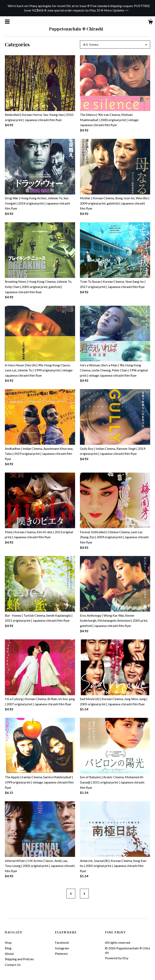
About (9, 953)
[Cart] (150, 23)
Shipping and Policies (19, 959)
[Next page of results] (84, 894)
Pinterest (61, 953)
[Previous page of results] (71, 894)
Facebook (62, 942)
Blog (8, 948)
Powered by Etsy (117, 958)
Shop (8, 942)
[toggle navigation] (7, 22)
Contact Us (13, 965)
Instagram (62, 948)
